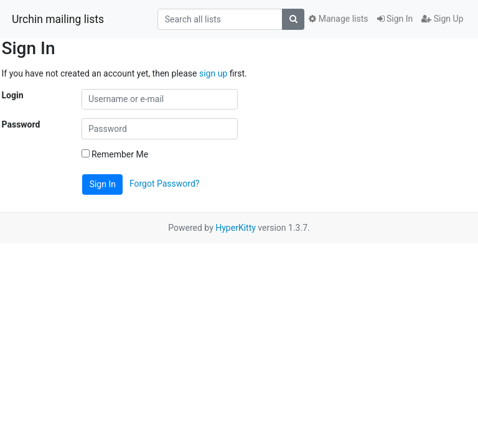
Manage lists (338, 19)
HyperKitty (236, 228)
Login (13, 95)
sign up (213, 73)
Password (21, 124)
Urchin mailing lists (58, 19)
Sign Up (442, 19)
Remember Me (115, 154)
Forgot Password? (165, 184)
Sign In (395, 19)
